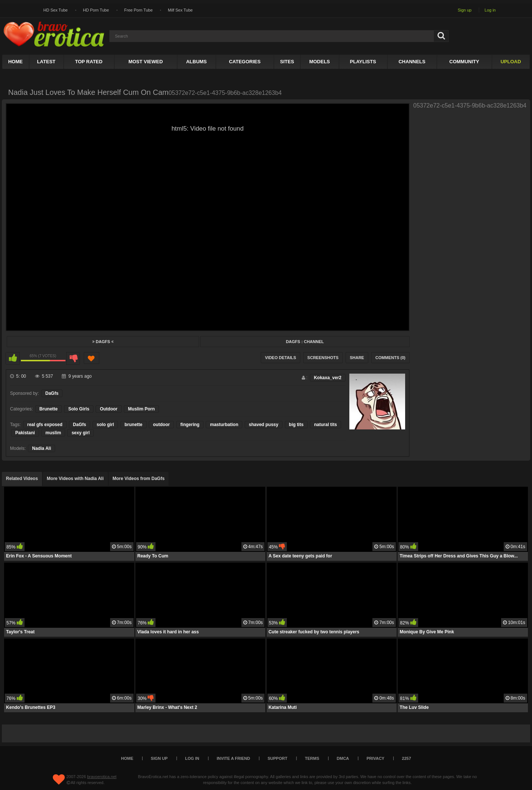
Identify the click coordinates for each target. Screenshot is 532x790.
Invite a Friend (234, 758)
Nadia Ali (41, 448)
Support (277, 758)
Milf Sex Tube (180, 10)
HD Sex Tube (56, 10)
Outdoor (108, 409)
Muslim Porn (141, 409)
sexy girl (81, 433)
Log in (490, 10)
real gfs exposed (45, 425)
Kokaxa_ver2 (328, 378)
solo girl (105, 425)
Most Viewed (145, 62)
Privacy (375, 758)
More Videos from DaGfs (139, 479)
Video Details (281, 358)
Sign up (464, 10)
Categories (245, 62)
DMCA (343, 758)
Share (357, 358)
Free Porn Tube (138, 10)
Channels (412, 62)
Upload (511, 62)
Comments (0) (390, 358)
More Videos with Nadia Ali (75, 479)
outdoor (161, 425)
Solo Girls (79, 409)
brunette (134, 425)
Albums (196, 62)
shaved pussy (264, 425)
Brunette (49, 409)
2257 (406, 758)
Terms (312, 758)
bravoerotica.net (102, 777)
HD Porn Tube (96, 10)
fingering (190, 425)
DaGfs (103, 342)
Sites (287, 62)
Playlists (363, 62)
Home (15, 62)
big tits (296, 425)
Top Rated (89, 62)
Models (320, 62)
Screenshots (323, 358)
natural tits (325, 425)
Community (464, 62)
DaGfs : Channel (305, 342)
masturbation (224, 425)
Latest (46, 62)
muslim (53, 433)
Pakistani (25, 433)
